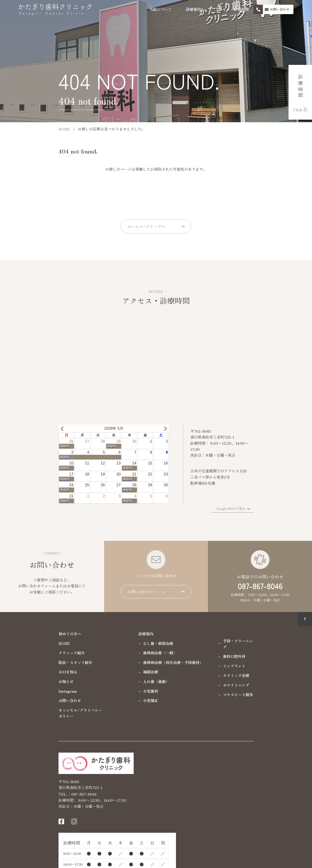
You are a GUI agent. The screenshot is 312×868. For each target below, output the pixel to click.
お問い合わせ (33, 700)
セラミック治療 (200, 669)
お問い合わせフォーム (146, 592)
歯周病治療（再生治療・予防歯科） (137, 662)
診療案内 (193, 9)
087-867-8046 (260, 586)
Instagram (31, 691)
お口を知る (31, 672)
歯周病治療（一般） (124, 653)
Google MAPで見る (268, 508)
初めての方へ (33, 634)
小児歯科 (114, 691)
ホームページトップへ (146, 226)
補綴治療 (114, 672)
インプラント (198, 660)
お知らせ (30, 681)
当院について (160, 9)
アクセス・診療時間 (232, 9)
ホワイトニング (200, 679)
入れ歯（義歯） (120, 681)
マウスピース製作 (202, 688)
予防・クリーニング (203, 641)
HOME (28, 643)
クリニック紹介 (35, 653)
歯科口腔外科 (198, 650)
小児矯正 (114, 700)
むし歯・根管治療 (122, 643)
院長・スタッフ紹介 (39, 662)
